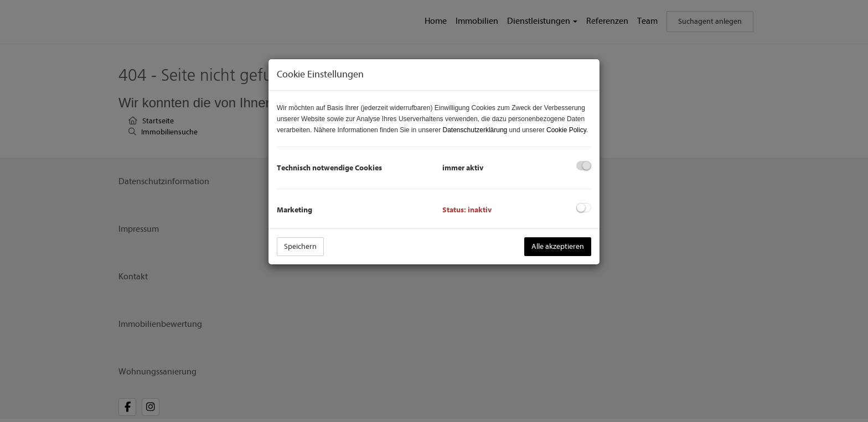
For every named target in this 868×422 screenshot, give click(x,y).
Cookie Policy (566, 130)
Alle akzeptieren (558, 246)
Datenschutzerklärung (475, 130)
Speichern (300, 246)
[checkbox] (584, 166)
